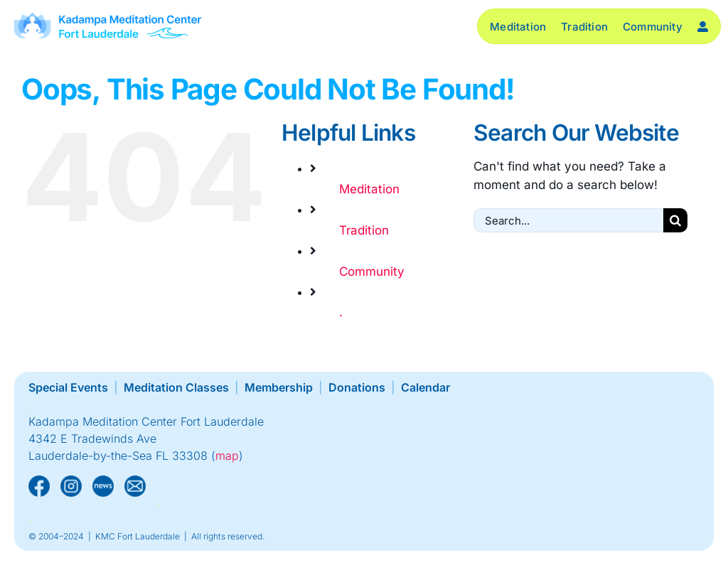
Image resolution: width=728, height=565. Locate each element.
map (227, 456)
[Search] (675, 220)
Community (372, 271)
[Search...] (568, 220)
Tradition (364, 230)
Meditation (369, 189)
